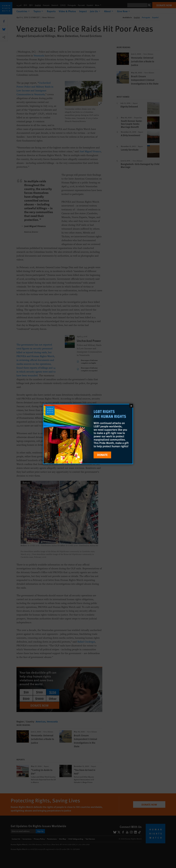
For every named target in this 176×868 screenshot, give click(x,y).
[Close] (131, 406)
